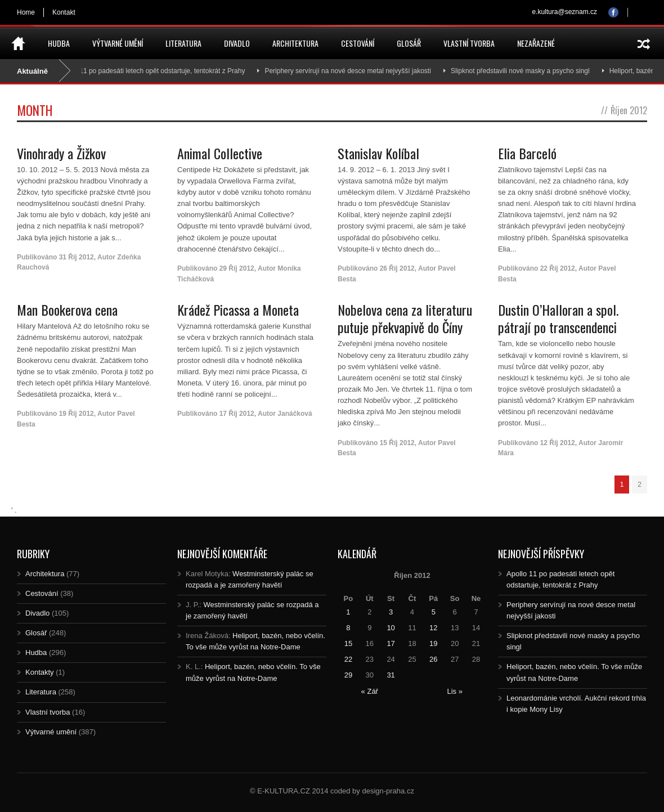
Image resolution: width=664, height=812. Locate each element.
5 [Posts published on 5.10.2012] (434, 612)
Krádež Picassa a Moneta (238, 309)
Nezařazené (536, 43)
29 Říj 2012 (237, 268)
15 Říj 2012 (397, 443)
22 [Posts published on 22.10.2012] (348, 659)
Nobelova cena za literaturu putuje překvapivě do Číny (405, 318)
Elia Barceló (527, 153)
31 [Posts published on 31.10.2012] (391, 675)
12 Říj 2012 (558, 443)
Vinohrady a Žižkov (61, 153)
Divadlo (237, 43)
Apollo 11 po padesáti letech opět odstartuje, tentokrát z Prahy (158, 71)
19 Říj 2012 (77, 414)
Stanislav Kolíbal (378, 153)
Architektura (295, 43)
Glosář (409, 43)
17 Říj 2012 (237, 414)
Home (26, 12)
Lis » (454, 691)
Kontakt (64, 12)
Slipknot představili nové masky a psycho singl (527, 71)
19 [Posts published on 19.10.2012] (433, 643)
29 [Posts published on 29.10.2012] (348, 675)
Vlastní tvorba (469, 43)
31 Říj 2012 (77, 257)
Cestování (358, 43)
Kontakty (40, 672)
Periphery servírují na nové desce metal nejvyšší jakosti (354, 71)
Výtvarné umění (118, 43)
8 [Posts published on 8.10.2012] (348, 628)
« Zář (370, 691)
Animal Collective (220, 153)
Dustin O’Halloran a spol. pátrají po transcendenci (558, 318)
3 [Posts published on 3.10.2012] (391, 612)
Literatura (183, 43)
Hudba (59, 43)
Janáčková (295, 414)
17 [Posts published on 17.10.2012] (391, 643)
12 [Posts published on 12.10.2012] (433, 628)
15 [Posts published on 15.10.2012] (348, 643)
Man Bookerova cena (67, 309)
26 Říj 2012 (397, 268)
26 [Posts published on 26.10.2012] (433, 659)
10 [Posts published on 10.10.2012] (391, 628)
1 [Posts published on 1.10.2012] (348, 612)
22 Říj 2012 (558, 268)
